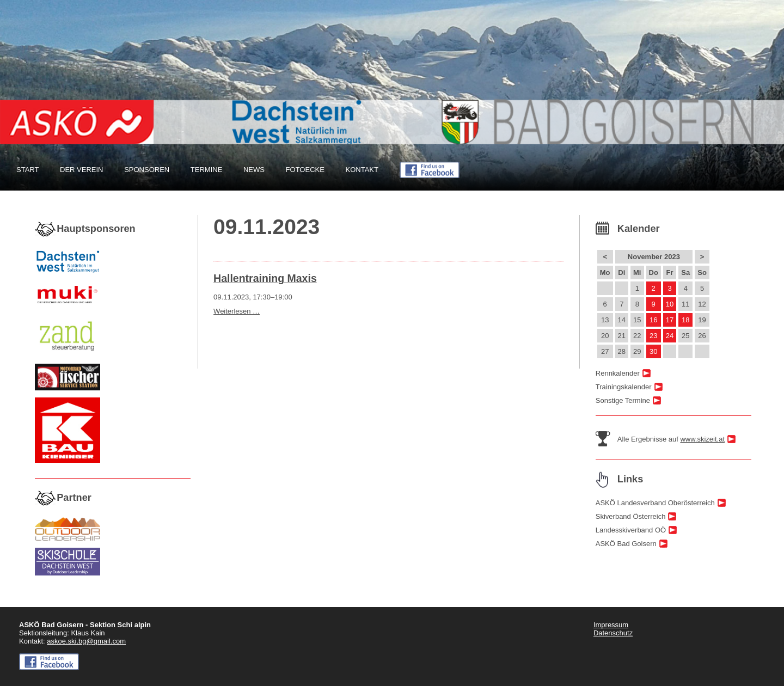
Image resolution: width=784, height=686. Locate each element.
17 (670, 320)
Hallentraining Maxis (265, 278)
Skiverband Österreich (631, 516)
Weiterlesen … (237, 311)
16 (653, 320)
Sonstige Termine (623, 400)
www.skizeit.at (702, 439)
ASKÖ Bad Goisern (626, 544)
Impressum (611, 625)
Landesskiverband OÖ (631, 530)
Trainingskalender (624, 387)
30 (653, 351)
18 (685, 320)
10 (670, 304)
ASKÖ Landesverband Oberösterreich (655, 503)
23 (653, 336)
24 (670, 336)
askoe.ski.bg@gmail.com (86, 641)
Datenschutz (613, 633)
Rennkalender (618, 373)
